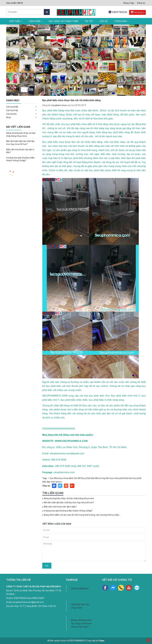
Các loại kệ (11, 114)
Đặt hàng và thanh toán (64, 21)
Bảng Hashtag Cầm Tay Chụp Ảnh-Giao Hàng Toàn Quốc (81, 623)
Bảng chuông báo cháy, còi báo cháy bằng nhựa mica (69, 498)
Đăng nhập (129, 3)
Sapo (102, 641)
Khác (9, 117)
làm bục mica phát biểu (117, 478)
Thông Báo (121, 21)
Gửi (47, 566)
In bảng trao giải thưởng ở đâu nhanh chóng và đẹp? (68, 511)
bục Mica (54, 478)
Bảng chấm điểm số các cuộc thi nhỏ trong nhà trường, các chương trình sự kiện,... (82, 515)
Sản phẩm (36, 21)
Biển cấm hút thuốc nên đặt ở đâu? (60, 507)
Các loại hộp (12, 110)
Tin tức (89, 21)
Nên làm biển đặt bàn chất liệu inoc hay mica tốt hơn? (69, 503)
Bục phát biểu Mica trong (93, 478)
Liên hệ (104, 21)
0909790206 (120, 12)
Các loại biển (12, 107)
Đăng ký (141, 3)
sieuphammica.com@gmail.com (28, 602)
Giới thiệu (16, 21)
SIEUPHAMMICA (80, 589)
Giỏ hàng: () (137, 12)
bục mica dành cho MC (70, 478)
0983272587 (38, 598)
